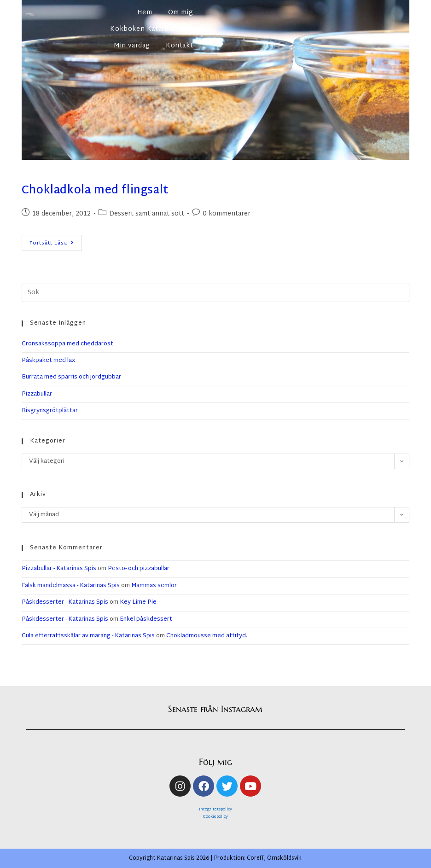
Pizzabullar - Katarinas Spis (59, 569)
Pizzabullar (37, 394)
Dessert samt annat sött (147, 214)
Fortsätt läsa (56, 241)
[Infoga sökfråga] (215, 293)
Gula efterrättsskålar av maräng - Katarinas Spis (88, 636)
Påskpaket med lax (48, 361)
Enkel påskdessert (146, 619)
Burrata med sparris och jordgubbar (71, 377)
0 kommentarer (227, 214)
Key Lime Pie (138, 602)
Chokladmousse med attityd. (207, 636)
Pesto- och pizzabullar (139, 569)
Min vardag (132, 46)
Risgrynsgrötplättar (50, 411)
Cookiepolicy (215, 817)
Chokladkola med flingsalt (95, 191)
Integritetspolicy (215, 810)
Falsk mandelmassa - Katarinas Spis (71, 586)
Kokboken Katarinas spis (151, 29)
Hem (145, 13)
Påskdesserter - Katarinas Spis (65, 602)
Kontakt (179, 46)
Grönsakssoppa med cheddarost (67, 344)
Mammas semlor (154, 586)
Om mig (181, 13)
